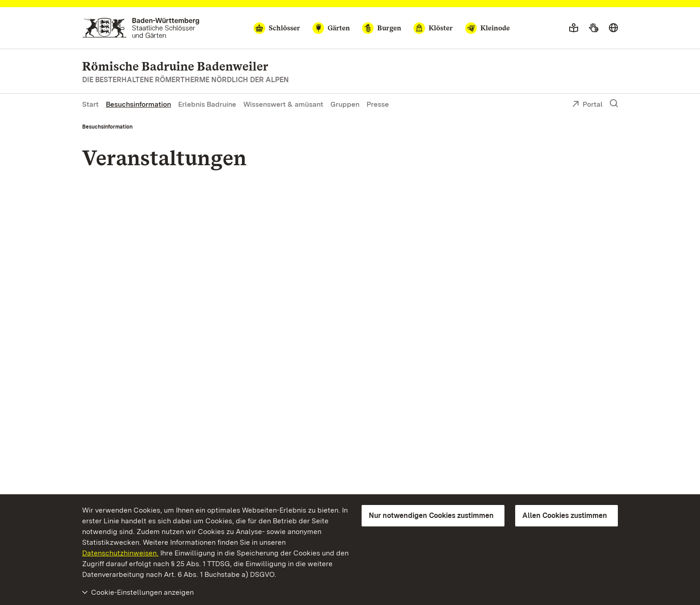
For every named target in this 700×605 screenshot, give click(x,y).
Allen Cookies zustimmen (565, 515)
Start (90, 104)
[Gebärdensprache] (594, 28)
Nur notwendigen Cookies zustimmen (431, 515)
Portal (587, 105)
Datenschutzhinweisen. (120, 553)
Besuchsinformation (138, 104)
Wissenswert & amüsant (283, 104)
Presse (378, 104)
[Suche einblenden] (614, 104)
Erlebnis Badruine (207, 104)
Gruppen (345, 104)
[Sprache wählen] (613, 28)
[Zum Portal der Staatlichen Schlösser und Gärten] (141, 28)
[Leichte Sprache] (574, 28)
